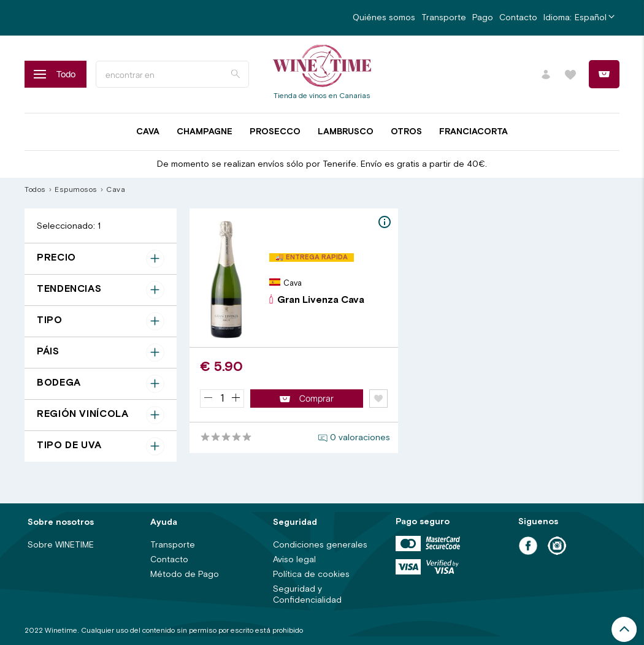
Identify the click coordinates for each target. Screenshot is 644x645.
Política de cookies (311, 574)
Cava (148, 132)
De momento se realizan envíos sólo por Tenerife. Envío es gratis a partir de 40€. (322, 164)
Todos (35, 190)
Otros (406, 132)
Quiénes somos (384, 18)
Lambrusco (346, 132)
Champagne (205, 132)
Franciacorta (473, 132)
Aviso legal (294, 560)
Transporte (444, 18)
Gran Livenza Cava (317, 300)
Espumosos (76, 190)
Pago (483, 18)
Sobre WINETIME (61, 545)
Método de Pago (185, 574)
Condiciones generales (320, 545)
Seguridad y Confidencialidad (307, 595)
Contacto (518, 18)
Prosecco (275, 132)
